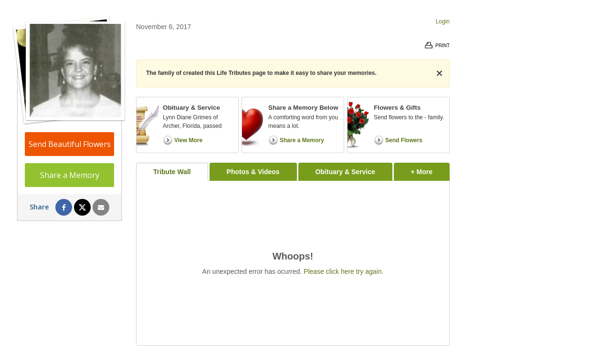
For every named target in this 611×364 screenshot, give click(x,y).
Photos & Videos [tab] (253, 172)
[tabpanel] (293, 263)
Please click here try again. (343, 271)
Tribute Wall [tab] (172, 172)
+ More (430, 169)
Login (443, 21)
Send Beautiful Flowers (70, 144)
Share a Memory (70, 175)
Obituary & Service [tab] (345, 172)
